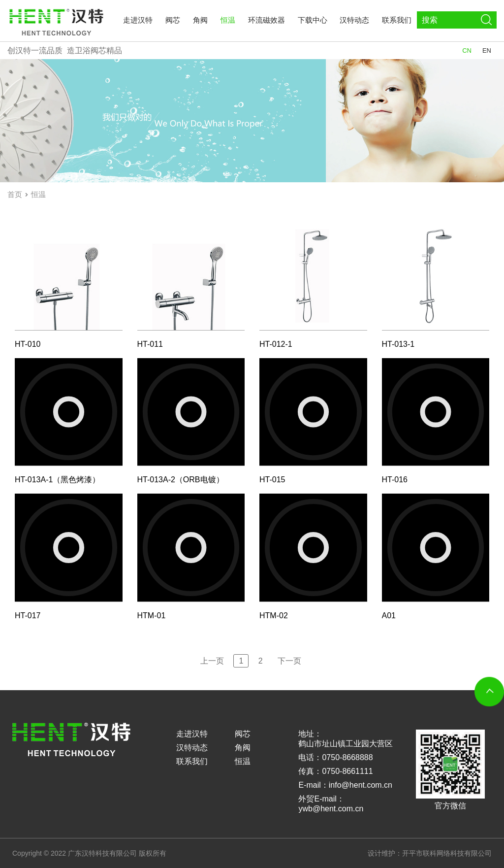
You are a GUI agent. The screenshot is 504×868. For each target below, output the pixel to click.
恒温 (228, 20)
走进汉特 (138, 20)
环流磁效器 (267, 20)
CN (467, 50)
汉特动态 (354, 20)
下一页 (289, 661)
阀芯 (173, 20)
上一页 (212, 661)
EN (487, 50)
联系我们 (397, 20)
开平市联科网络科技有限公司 (447, 853)
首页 (15, 194)
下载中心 (313, 20)
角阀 (200, 20)
